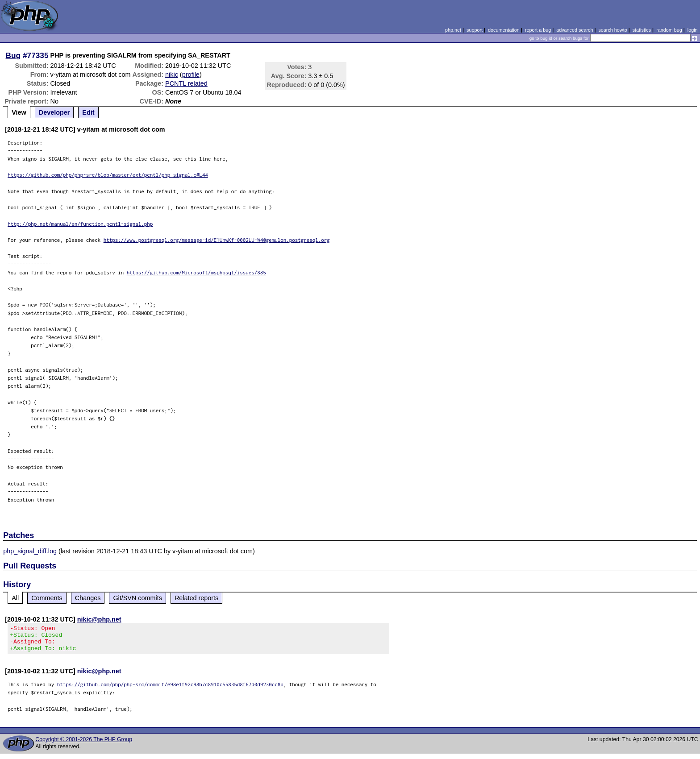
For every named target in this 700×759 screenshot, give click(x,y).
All (15, 598)
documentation (504, 30)
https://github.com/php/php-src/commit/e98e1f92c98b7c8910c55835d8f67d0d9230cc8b (170, 690)
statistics (642, 30)
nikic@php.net (99, 619)
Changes (88, 598)
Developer (54, 112)
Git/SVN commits (137, 598)
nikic (172, 75)
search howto (612, 30)
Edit (88, 112)
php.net (453, 30)
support (475, 30)
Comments (47, 598)
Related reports (196, 598)
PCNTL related (186, 83)
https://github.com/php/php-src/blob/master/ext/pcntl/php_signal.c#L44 (108, 175)
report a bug (538, 30)
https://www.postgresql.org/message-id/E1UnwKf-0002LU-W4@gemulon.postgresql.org (217, 240)
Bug (13, 55)
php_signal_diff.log (30, 551)
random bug (669, 30)
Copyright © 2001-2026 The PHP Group (84, 745)
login (693, 30)
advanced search (575, 30)
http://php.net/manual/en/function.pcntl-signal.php (80, 224)
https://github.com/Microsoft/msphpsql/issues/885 (196, 272)
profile (191, 75)
